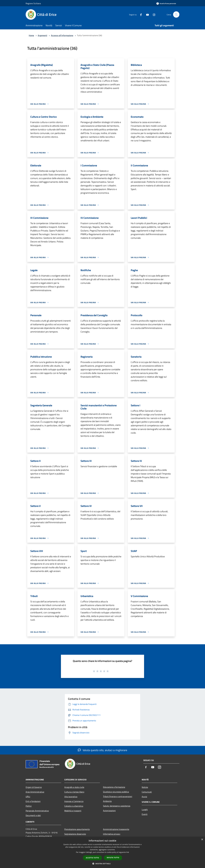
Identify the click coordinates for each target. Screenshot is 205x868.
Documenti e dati (33, 815)
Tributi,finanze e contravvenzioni (118, 796)
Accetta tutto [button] (92, 858)
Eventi (145, 814)
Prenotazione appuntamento (77, 829)
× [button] (202, 840)
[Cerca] (176, 14)
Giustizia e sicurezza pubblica (116, 792)
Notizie (145, 787)
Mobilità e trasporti (73, 811)
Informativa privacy (112, 834)
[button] (102, 864)
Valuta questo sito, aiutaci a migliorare (102, 750)
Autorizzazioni (109, 811)
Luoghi (145, 809)
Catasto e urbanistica (74, 806)
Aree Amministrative (35, 792)
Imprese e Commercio (74, 801)
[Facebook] (140, 14)
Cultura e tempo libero (74, 792)
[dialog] (102, 852)
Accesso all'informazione (62, 35)
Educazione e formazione (114, 787)
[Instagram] (153, 14)
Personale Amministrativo (37, 811)
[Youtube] (146, 14)
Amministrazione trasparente (116, 829)
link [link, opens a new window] (128, 852)
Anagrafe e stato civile (74, 787)
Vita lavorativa (71, 797)
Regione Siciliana (33, 3)
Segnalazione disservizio (75, 834)
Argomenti (42, 35)
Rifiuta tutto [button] (113, 858)
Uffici (28, 797)
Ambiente (107, 801)
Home (31, 35)
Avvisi (144, 797)
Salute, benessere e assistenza (117, 806)
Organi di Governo (34, 787)
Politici (29, 806)
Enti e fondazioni (33, 801)
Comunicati (147, 792)
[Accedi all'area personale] (166, 3)
